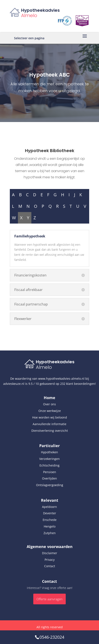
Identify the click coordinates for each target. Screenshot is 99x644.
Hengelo (50, 526)
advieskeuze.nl (14, 384)
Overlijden (49, 478)
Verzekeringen (49, 459)
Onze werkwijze (50, 411)
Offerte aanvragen (49, 599)
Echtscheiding (49, 465)
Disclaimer (50, 553)
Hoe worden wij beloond (50, 417)
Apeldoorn (49, 507)
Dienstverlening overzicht (50, 431)
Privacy (50, 560)
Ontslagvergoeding (50, 485)
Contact (50, 566)
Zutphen (50, 533)
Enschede (50, 520)
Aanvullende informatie (49, 424)
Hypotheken (49, 452)
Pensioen (50, 472)
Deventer (50, 513)
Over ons (49, 404)
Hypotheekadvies (40, 10)
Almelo (29, 15)
